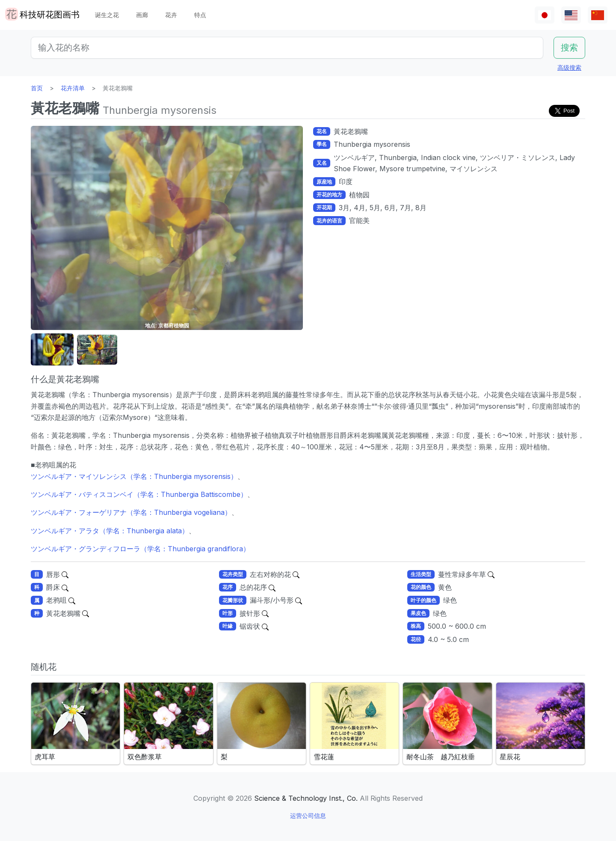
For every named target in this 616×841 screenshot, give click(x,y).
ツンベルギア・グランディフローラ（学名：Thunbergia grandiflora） (140, 549)
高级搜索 (569, 67)
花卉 (171, 15)
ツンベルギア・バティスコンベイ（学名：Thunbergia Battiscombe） (139, 494)
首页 (37, 88)
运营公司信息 (308, 816)
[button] (52, 350)
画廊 (142, 15)
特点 (200, 15)
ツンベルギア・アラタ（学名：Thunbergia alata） (110, 531)
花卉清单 (73, 88)
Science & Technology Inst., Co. (306, 798)
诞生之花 (107, 15)
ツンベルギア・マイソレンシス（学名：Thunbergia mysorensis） (134, 476)
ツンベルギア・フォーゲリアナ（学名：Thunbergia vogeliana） (131, 512)
